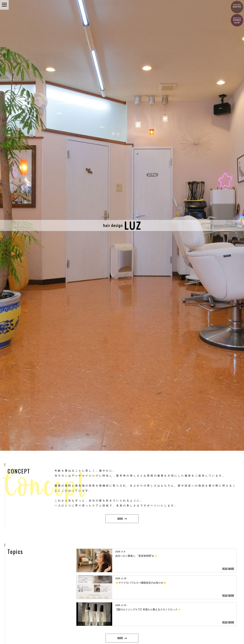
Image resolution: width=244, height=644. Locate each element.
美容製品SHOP (237, 19)
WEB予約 (237, 4)
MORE (120, 519)
